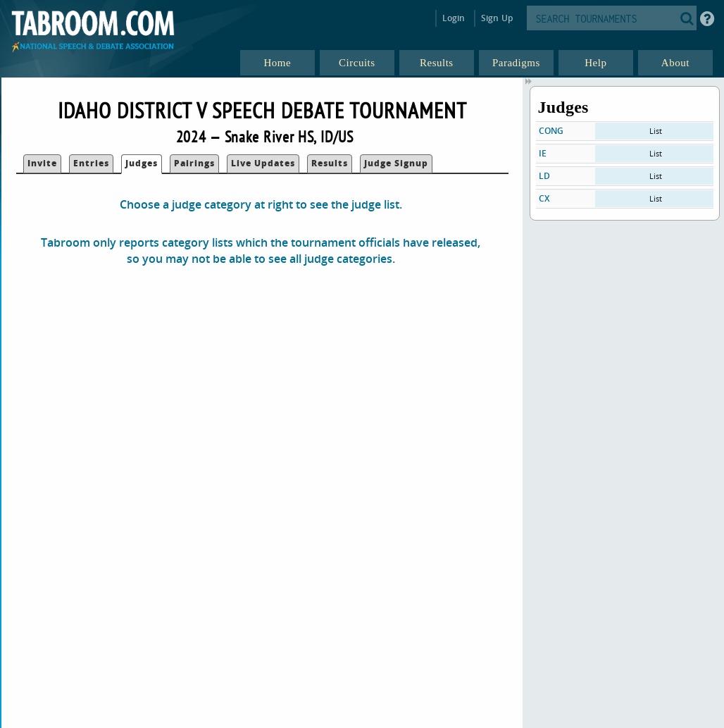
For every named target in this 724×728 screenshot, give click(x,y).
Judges (142, 163)
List (656, 131)
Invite (42, 163)
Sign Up (497, 18)
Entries (91, 163)
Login (454, 18)
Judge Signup (396, 163)
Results (330, 163)
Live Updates (263, 163)
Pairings (194, 163)
